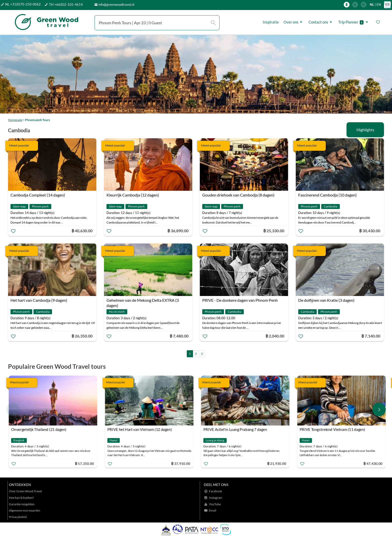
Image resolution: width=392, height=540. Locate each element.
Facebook (215, 491)
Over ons (294, 22)
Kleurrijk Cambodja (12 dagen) (133, 195)
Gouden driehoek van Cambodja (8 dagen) (238, 195)
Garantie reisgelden (22, 504)
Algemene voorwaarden (25, 510)
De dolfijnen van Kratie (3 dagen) (326, 300)
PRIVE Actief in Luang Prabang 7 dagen (235, 429)
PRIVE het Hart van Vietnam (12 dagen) (139, 429)
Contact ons (321, 22)
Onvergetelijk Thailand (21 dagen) (39, 429)
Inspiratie (271, 22)
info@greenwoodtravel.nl (116, 4)
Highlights (365, 130)
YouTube (215, 504)
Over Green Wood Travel (25, 491)
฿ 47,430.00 (373, 463)
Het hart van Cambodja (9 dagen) (39, 300)
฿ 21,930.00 (277, 463)
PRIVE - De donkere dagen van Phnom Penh (240, 300)
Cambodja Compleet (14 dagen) (38, 195)
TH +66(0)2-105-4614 (66, 4)
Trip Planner (354, 22)
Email (213, 510)
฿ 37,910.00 (180, 463)
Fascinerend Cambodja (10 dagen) (327, 195)
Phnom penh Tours (37, 120)
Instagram (216, 498)
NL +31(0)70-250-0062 (23, 4)
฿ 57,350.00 (84, 463)
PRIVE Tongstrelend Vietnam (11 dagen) (332, 429)
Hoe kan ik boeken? (21, 498)
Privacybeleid (18, 517)
